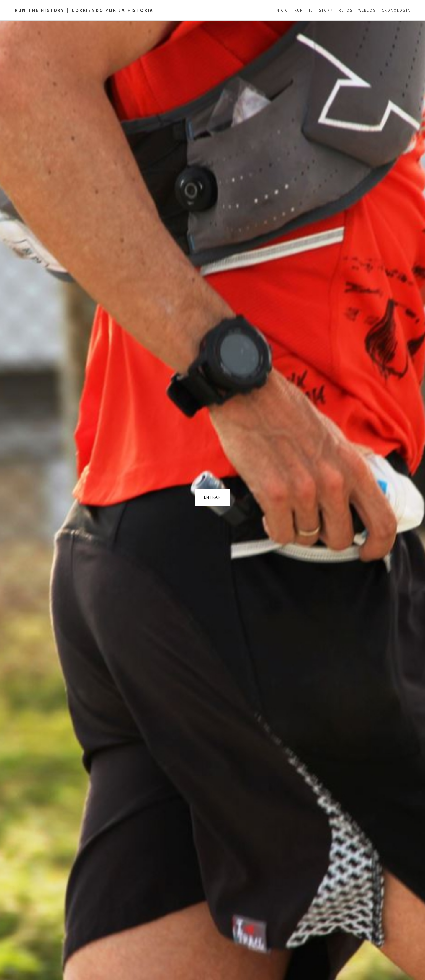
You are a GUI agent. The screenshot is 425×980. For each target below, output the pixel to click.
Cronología (396, 10)
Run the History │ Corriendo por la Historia (84, 10)
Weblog (367, 10)
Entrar (212, 497)
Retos (346, 10)
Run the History (314, 10)
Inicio (282, 10)
